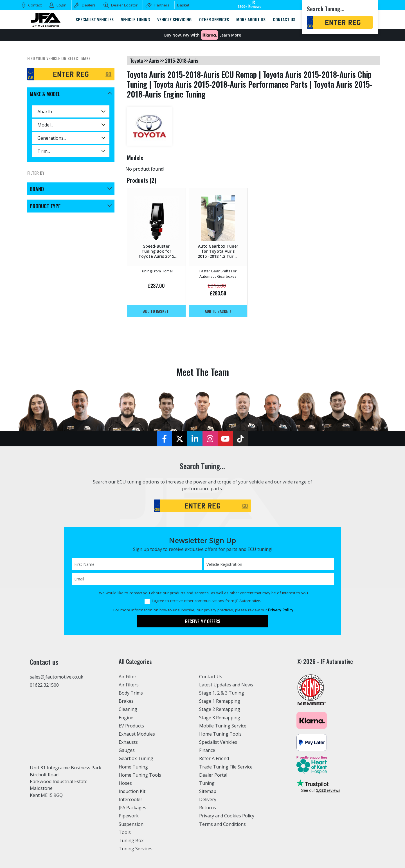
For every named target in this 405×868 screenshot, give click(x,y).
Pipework (129, 816)
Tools (125, 832)
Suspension (131, 824)
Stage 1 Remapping (220, 701)
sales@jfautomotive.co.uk (57, 677)
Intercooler (130, 799)
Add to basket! (156, 311)
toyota (137, 60)
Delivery (208, 799)
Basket (183, 5)
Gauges (127, 750)
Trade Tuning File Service (226, 767)
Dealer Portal (213, 775)
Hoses (125, 783)
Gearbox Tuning (136, 758)
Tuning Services (136, 849)
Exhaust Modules (137, 734)
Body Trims (131, 693)
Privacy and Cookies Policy (227, 816)
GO (108, 74)
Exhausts (128, 742)
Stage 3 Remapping (220, 718)
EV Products (131, 726)
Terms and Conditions (223, 824)
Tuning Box (131, 840)
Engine (126, 718)
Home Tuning (133, 767)
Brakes (126, 701)
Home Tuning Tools (140, 775)
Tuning (207, 783)
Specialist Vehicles (219, 742)
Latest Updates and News (226, 685)
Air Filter (128, 677)
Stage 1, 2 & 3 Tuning (222, 693)
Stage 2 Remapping (220, 709)
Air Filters (129, 685)
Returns (208, 808)
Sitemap (208, 791)
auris (154, 60)
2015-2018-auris (182, 60)
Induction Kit (132, 791)
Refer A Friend (214, 758)
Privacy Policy (281, 610)
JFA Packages (133, 808)
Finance (207, 750)
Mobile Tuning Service (223, 726)
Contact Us (211, 677)
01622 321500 (44, 685)
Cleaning (128, 709)
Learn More (230, 35)
